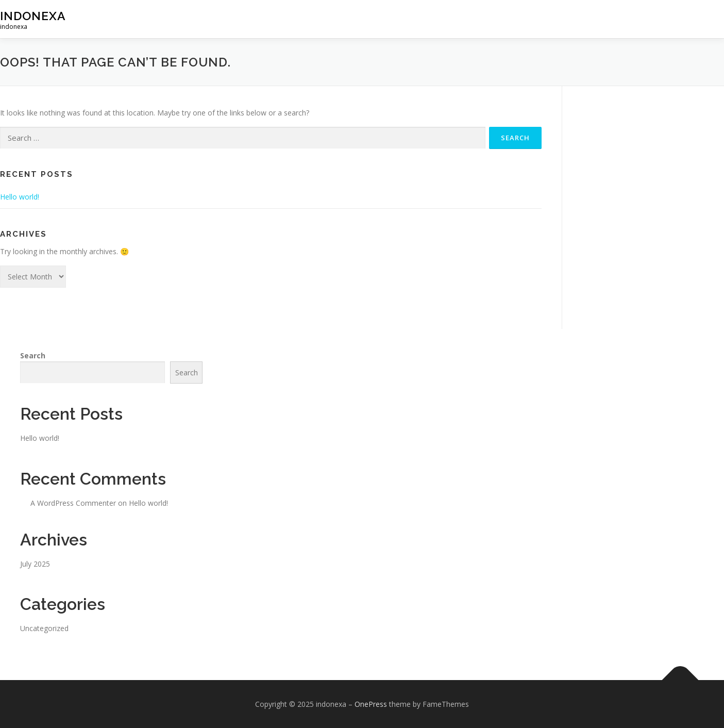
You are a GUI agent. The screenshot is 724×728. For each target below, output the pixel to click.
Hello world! (20, 197)
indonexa (33, 16)
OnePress (371, 704)
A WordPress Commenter (73, 503)
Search (33, 355)
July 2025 (35, 564)
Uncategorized (44, 628)
